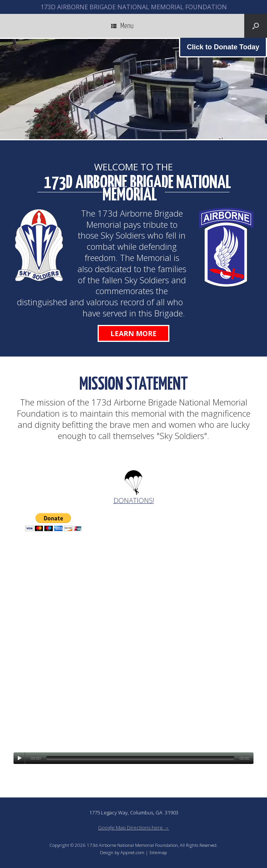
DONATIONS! (134, 500)
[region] (133, 89)
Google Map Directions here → (133, 828)
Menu (122, 26)
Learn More (133, 333)
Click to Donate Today (223, 47)
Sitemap (158, 852)
